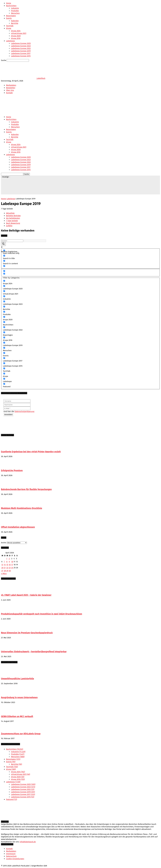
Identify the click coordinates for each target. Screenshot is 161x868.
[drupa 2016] (4, 337)
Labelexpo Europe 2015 (21, 56)
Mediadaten (11, 85)
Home (9, 3)
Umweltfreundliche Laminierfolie (17, 679)
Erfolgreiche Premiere (12, 471)
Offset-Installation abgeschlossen (18, 527)
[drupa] (4, 374)
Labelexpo (10, 41)
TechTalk (10, 26)
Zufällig (9, 226)
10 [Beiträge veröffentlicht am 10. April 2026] (12, 562)
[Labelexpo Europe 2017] (4, 358)
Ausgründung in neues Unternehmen (19, 698)
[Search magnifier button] (3, 244)
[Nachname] (17, 405)
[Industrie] (4, 296)
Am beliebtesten (13, 218)
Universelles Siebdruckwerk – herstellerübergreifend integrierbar (34, 652)
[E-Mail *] (17, 408)
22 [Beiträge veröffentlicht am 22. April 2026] (7, 568)
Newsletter (11, 88)
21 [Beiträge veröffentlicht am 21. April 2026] (5, 568)
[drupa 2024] (4, 281)
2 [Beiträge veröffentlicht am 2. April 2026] (9, 559)
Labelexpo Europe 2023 (21, 46)
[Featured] (4, 384)
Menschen (15, 13)
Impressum (11, 854)
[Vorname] (17, 401)
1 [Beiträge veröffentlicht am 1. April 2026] (7, 559)
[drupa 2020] (4, 317)
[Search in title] (4, 256)
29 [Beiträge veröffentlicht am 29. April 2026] (7, 571)
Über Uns (10, 90)
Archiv (4, 543)
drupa (9, 28)
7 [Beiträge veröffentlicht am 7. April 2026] (4, 562)
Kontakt (9, 93)
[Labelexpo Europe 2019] (4, 343)
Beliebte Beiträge (13, 216)
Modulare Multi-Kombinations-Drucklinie (22, 508)
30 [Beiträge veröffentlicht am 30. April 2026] (10, 571)
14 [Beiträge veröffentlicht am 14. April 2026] (5, 565)
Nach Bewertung (13, 223)
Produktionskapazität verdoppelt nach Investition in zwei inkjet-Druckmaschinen (42, 614)
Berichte (15, 23)
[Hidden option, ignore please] (4, 271)
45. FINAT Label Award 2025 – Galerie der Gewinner (26, 595)
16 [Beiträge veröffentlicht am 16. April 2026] (10, 565)
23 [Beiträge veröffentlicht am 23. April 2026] (10, 568)
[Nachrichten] (4, 322)
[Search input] (12, 241)
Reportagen (11, 16)
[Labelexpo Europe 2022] (4, 327)
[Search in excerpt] (4, 266)
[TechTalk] (4, 368)
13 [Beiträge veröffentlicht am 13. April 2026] (2, 565)
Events (9, 18)
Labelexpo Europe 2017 (21, 53)
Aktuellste (10, 213)
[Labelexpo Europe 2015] (4, 363)
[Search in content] (4, 261)
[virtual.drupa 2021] (4, 291)
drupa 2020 (16, 36)
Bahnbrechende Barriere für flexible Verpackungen (26, 489)
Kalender (15, 21)
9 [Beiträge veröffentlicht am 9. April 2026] (9, 562)
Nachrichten (11, 6)
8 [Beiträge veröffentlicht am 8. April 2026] (7, 562)
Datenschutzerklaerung (24, 411)
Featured (12, 799)
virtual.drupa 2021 (19, 33)
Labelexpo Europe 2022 (21, 48)
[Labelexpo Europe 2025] (4, 286)
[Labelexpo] (4, 379)
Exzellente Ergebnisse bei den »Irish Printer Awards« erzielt (31, 452)
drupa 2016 (16, 38)
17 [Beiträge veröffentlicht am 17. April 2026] (12, 565)
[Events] (4, 353)
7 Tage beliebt (12, 221)
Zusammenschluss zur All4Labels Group (21, 734)
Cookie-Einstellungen (15, 859)
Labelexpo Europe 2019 (21, 51)
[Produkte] (4, 312)
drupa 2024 (16, 31)
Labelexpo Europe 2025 (21, 43)
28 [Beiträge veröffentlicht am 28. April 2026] (5, 571)
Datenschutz (11, 856)
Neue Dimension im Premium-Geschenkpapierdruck (27, 633)
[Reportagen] (4, 332)
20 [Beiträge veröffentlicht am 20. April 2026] (2, 568)
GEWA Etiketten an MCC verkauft (17, 717)
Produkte (15, 11)
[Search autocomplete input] (35, 241)
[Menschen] (4, 348)
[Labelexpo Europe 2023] (4, 301)
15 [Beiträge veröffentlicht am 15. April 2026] (7, 565)
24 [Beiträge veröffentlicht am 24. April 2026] (12, 568)
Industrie (15, 8)
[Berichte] (4, 307)
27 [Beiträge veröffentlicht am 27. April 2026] (2, 571)
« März (4, 574)
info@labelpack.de (28, 842)
